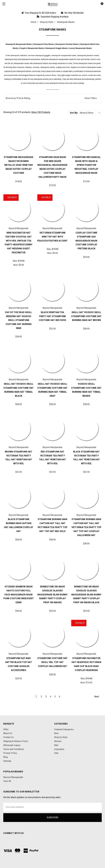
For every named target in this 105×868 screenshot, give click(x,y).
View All (7, 781)
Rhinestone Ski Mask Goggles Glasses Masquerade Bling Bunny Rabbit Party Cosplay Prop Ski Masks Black (86, 595)
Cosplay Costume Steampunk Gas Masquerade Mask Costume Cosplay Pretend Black (86, 241)
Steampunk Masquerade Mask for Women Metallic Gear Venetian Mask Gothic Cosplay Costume (19, 165)
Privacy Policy (10, 753)
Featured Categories (64, 729)
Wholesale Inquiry (12, 745)
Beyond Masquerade (13, 777)
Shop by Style (61, 737)
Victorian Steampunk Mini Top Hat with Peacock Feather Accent (52, 237)
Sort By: (74, 113)
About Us (8, 733)
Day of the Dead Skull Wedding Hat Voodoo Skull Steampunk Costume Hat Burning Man (19, 320)
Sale (56, 753)
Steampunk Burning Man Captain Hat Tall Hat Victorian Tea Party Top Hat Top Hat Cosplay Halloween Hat (86, 527)
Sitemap (7, 761)
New (56, 733)
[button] (52, 98)
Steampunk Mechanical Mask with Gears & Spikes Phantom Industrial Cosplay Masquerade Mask (86, 165)
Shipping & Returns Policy (16, 741)
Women (58, 741)
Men (56, 745)
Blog (5, 757)
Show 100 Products (41, 112)
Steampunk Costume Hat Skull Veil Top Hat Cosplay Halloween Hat (52, 662)
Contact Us (8, 737)
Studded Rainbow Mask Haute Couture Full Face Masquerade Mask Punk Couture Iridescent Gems (19, 595)
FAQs (6, 729)
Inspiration (59, 749)
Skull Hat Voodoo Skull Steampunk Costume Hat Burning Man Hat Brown (86, 316)
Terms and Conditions (14, 749)
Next (98, 697)
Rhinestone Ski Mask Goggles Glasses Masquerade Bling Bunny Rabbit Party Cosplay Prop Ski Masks (52, 595)
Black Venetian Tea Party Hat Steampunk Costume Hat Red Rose (52, 316)
